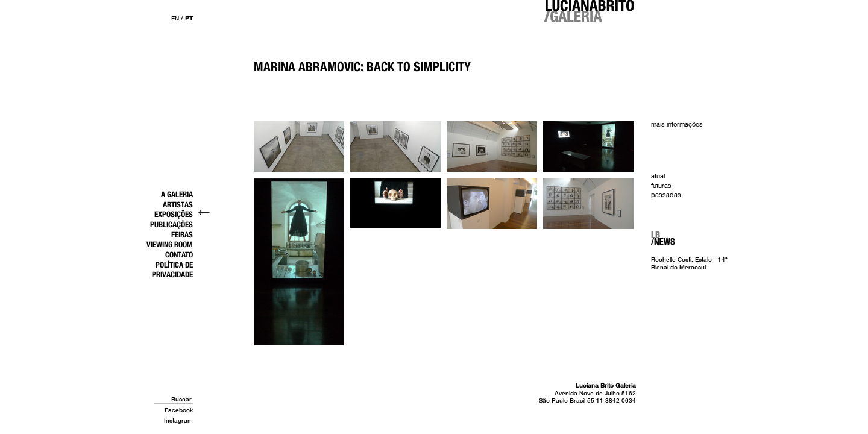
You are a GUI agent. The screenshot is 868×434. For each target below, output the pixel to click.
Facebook (179, 410)
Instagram (178, 420)
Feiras (182, 234)
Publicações (171, 224)
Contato (179, 254)
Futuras (661, 186)
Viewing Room (170, 244)
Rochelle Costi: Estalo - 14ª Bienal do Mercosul (689, 263)
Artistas (178, 204)
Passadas (666, 195)
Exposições (174, 214)
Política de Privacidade (172, 270)
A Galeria (177, 194)
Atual (658, 176)
